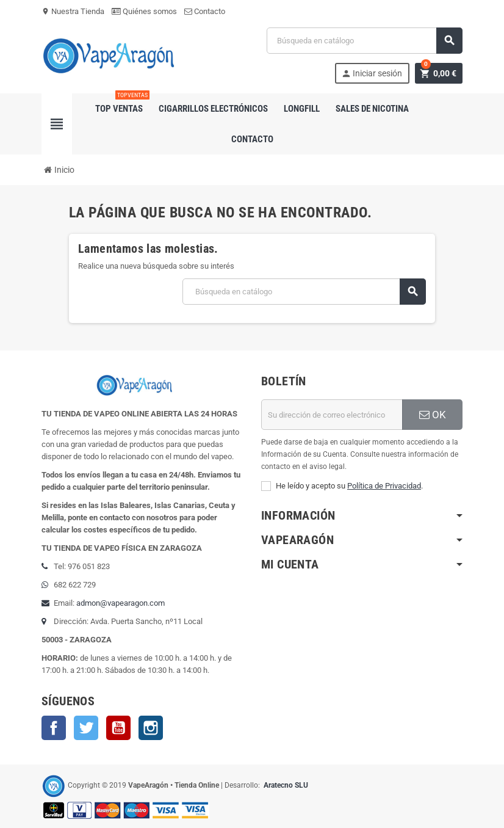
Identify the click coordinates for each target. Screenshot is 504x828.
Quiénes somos (144, 11)
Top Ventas (121, 104)
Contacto (205, 11)
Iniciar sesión (372, 74)
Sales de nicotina (372, 109)
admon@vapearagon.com (121, 603)
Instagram (151, 728)
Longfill (302, 109)
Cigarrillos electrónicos (213, 109)
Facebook (54, 728)
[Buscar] (365, 41)
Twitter (86, 728)
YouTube (118, 728)
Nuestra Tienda (73, 11)
